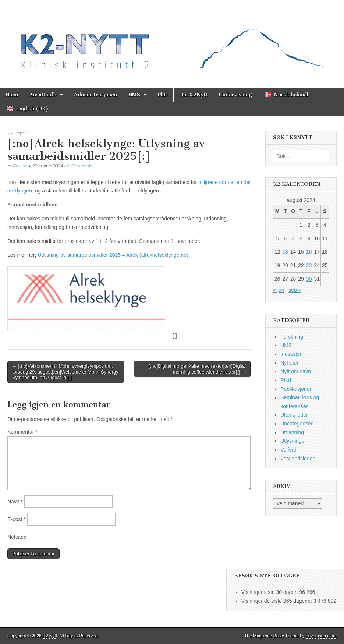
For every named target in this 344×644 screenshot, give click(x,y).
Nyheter (17, 134)
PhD (163, 95)
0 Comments (80, 166)
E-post (17, 519)
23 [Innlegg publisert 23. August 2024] (309, 265)
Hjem (12, 95)
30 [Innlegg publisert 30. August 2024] (309, 279)
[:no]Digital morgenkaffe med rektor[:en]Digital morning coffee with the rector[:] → (197, 369)
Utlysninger (293, 441)
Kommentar (22, 432)
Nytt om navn (295, 371)
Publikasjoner (296, 389)
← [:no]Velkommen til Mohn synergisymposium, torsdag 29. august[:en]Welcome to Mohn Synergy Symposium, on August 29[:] (65, 372)
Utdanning (292, 432)
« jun (279, 290)
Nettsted (17, 537)
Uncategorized (297, 424)
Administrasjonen (95, 95)
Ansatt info (43, 95)
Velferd (288, 450)
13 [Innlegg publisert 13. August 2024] (285, 252)
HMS (134, 95)
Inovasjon (291, 354)
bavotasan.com (321, 636)
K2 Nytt (50, 636)
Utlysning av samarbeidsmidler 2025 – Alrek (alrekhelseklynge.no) (113, 255)
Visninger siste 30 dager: (270, 592)
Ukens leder (294, 415)
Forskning (292, 337)
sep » (295, 290)
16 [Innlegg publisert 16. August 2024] (309, 252)
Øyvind (20, 166)
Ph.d (286, 380)
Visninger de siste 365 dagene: (277, 601)
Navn (15, 502)
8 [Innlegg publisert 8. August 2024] (301, 238)
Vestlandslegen (298, 459)
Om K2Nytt (193, 95)
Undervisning (235, 95)
